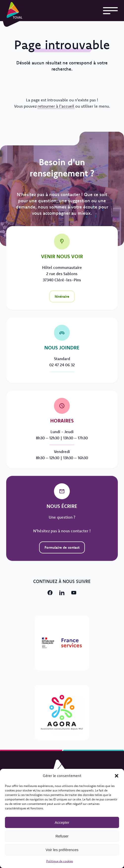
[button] (117, 776)
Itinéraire (62, 296)
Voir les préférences (62, 850)
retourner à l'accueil (56, 106)
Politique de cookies (60, 861)
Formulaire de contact (62, 547)
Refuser (62, 836)
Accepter (62, 822)
